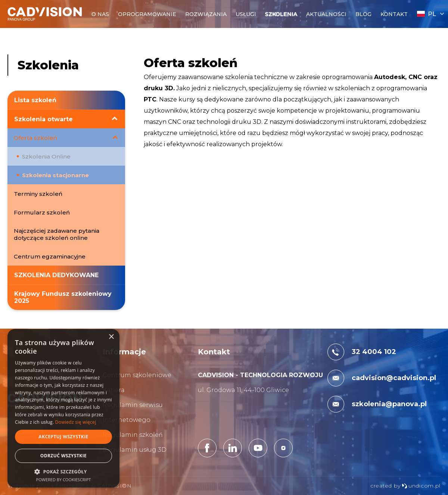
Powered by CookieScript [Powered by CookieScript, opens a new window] (64, 480)
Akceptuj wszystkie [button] (63, 437)
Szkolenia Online (49, 156)
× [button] (111, 337)
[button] (63, 471)
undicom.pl (421, 486)
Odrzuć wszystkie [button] (63, 456)
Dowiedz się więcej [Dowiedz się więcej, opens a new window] (76, 422)
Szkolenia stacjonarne (56, 175)
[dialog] (63, 408)
